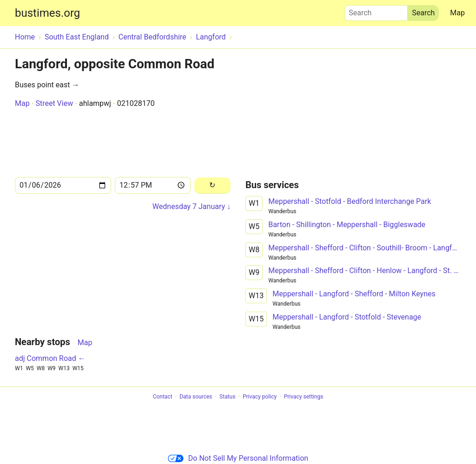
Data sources (196, 397)
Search (376, 11)
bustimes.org (47, 13)
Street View (54, 103)
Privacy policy (260, 397)
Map (457, 13)
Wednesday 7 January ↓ (192, 206)
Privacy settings (304, 397)
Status (227, 397)
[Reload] (212, 186)
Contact (163, 397)
